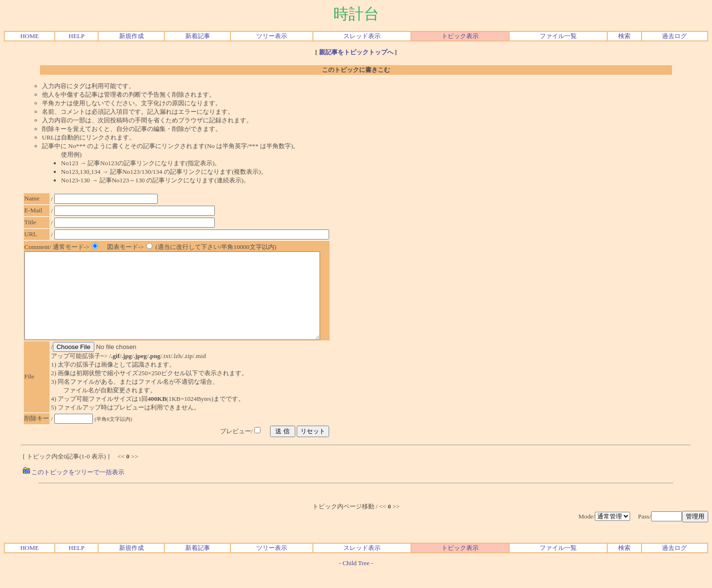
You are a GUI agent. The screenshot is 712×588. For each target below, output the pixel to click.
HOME (29, 36)
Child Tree (356, 580)
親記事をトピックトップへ (356, 52)
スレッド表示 (362, 36)
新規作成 (131, 36)
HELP (76, 36)
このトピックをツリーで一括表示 (74, 489)
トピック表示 (460, 36)
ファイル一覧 (558, 36)
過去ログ (674, 36)
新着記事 (198, 36)
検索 (624, 36)
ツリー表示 (272, 36)
